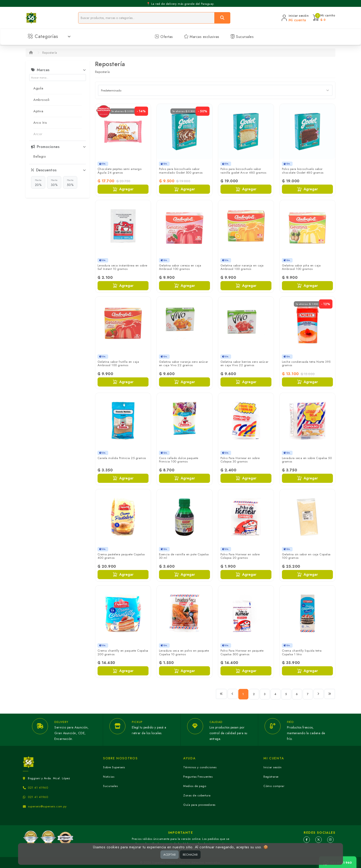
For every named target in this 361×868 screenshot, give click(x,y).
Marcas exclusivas (202, 37)
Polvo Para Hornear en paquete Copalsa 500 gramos (242, 652)
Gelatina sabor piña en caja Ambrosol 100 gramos (301, 267)
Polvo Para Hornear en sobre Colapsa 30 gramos (240, 460)
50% (70, 183)
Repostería (50, 53)
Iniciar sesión (272, 767)
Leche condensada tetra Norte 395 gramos (306, 364)
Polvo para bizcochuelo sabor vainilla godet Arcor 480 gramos (243, 171)
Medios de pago (195, 786)
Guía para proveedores (199, 805)
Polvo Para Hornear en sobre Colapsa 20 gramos (240, 556)
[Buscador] (146, 18)
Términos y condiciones (200, 767)
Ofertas (164, 37)
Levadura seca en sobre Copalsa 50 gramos (307, 460)
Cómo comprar (274, 786)
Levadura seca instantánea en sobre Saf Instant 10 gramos (122, 267)
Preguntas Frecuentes (198, 777)
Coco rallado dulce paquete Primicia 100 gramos (179, 460)
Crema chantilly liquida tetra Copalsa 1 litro (302, 652)
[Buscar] (222, 18)
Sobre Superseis (114, 767)
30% (54, 183)
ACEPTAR (170, 855)
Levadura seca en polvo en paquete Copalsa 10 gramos (184, 652)
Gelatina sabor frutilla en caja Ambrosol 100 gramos (118, 364)
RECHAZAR (190, 855)
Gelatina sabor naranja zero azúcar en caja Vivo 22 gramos (184, 364)
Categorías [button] (49, 36)
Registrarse (271, 777)
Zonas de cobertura (197, 795)
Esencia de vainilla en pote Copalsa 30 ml (184, 556)
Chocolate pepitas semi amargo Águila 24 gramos (120, 171)
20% (38, 183)
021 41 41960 (38, 788)
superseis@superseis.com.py (47, 806)
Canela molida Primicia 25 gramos (122, 458)
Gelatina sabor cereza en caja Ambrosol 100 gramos (180, 267)
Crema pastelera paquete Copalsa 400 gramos (121, 556)
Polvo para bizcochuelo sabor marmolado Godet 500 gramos (181, 171)
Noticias (109, 777)
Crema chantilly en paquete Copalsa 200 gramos (123, 652)
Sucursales (242, 37)
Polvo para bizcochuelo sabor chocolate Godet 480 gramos (303, 171)
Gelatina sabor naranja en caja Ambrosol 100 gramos (242, 267)
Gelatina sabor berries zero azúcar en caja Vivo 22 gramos (244, 364)
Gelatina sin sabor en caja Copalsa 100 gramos (306, 556)
